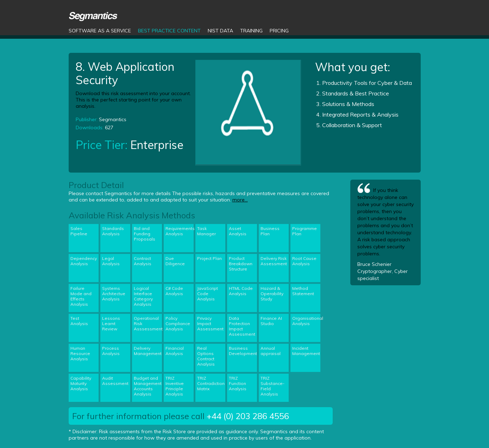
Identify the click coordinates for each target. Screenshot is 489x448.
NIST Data (220, 31)
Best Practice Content (169, 31)
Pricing (279, 31)
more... (240, 200)
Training (251, 31)
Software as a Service (100, 31)
